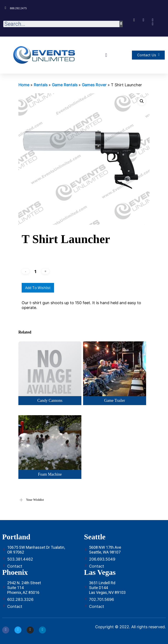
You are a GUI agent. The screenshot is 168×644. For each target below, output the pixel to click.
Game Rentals (65, 85)
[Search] (121, 24)
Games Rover (94, 85)
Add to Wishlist (38, 288)
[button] (106, 55)
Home (24, 85)
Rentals (41, 85)
